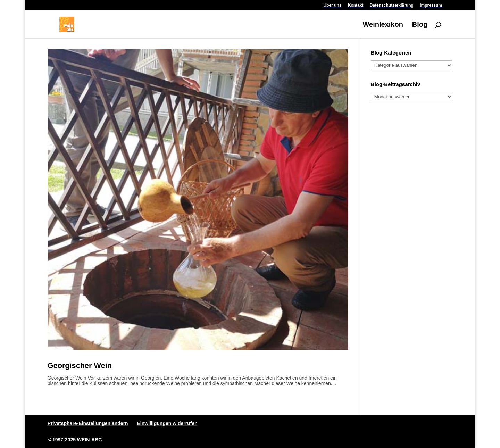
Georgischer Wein (80, 366)
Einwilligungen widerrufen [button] (167, 423)
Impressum (431, 5)
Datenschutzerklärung (392, 5)
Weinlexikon (383, 25)
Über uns (332, 5)
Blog (420, 25)
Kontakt (356, 5)
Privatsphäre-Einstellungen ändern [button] (88, 423)
